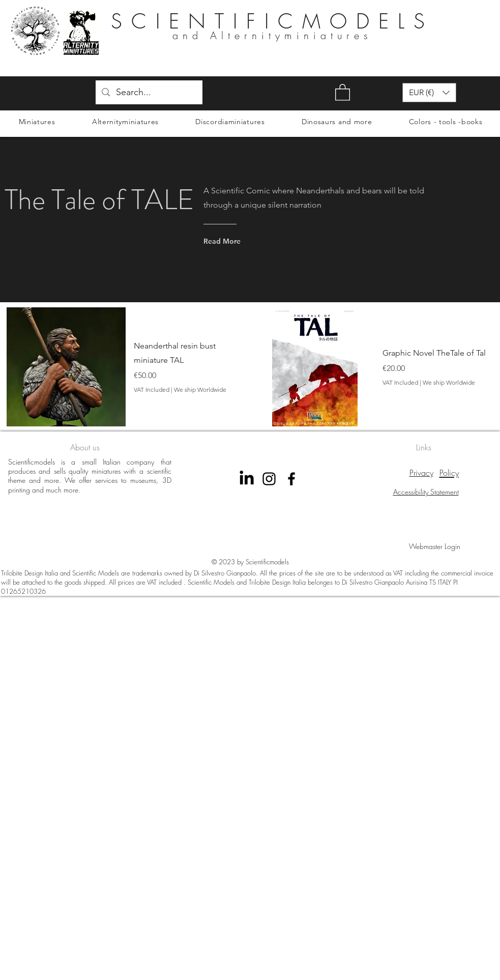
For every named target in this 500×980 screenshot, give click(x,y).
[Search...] (149, 93)
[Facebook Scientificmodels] (291, 479)
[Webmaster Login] (435, 546)
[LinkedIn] (247, 479)
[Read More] (243, 241)
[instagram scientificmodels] (269, 479)
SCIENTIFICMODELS (272, 21)
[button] (343, 92)
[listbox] (429, 93)
